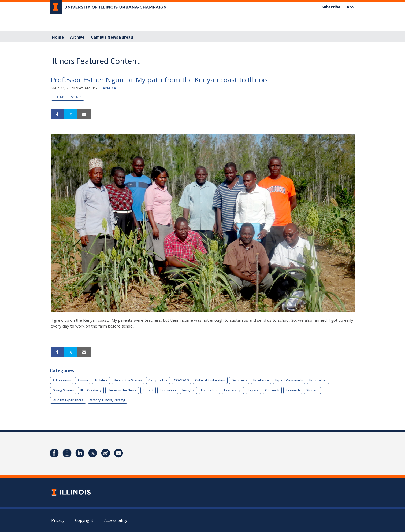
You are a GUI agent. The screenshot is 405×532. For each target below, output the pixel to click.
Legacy (253, 390)
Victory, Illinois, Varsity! (107, 400)
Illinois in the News (122, 390)
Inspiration (209, 390)
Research (293, 390)
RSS (351, 7)
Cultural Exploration (210, 380)
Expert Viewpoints (289, 380)
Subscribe (331, 7)
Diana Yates (111, 88)
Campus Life (158, 380)
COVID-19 (181, 380)
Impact (148, 390)
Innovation (168, 390)
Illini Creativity (91, 390)
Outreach (272, 390)
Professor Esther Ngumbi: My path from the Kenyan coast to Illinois (159, 80)
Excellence (261, 380)
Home (58, 37)
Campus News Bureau (112, 37)
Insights (188, 390)
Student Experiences (68, 400)
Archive (77, 37)
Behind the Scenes (68, 97)
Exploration (318, 380)
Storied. (312, 390)
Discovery (239, 380)
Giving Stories (63, 390)
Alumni (83, 380)
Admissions (62, 380)
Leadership (233, 390)
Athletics (101, 380)
